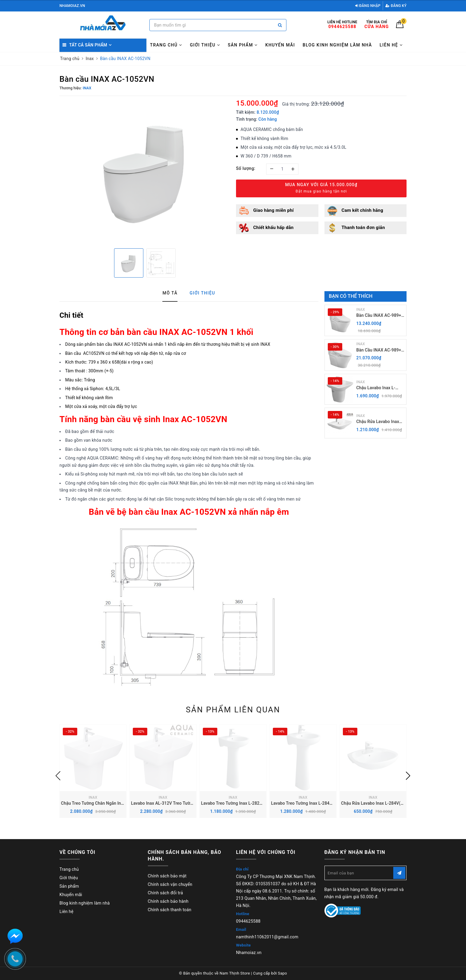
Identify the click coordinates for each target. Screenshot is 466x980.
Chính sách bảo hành (168, 901)
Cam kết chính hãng (362, 210)
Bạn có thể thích (351, 296)
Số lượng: (246, 168)
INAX (361, 310)
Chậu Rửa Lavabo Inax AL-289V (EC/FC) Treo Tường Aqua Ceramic (378, 422)
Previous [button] (58, 776)
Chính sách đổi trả (166, 893)
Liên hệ (391, 45)
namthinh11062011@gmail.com (267, 937)
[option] (145, 171)
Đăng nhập (368, 6)
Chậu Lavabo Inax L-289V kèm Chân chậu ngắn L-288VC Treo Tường (377, 388)
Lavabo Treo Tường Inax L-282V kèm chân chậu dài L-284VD (259, 803)
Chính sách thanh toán (170, 910)
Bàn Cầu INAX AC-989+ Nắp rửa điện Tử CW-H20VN (379, 350)
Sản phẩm (243, 45)
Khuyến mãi (280, 45)
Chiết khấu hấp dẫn (273, 227)
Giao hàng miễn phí (273, 210)
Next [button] (408, 776)
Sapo (283, 973)
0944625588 (248, 921)
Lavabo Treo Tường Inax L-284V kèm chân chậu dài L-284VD (329, 803)
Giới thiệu (205, 45)
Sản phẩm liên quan (233, 710)
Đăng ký (396, 6)
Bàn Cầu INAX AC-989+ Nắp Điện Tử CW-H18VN (380, 316)
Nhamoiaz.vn (249, 953)
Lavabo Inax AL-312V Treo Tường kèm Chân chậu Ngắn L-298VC (193, 803)
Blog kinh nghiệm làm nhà (337, 45)
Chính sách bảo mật (167, 876)
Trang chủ (166, 45)
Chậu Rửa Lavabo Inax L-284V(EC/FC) (378, 803)
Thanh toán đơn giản (363, 227)
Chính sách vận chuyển (170, 884)
